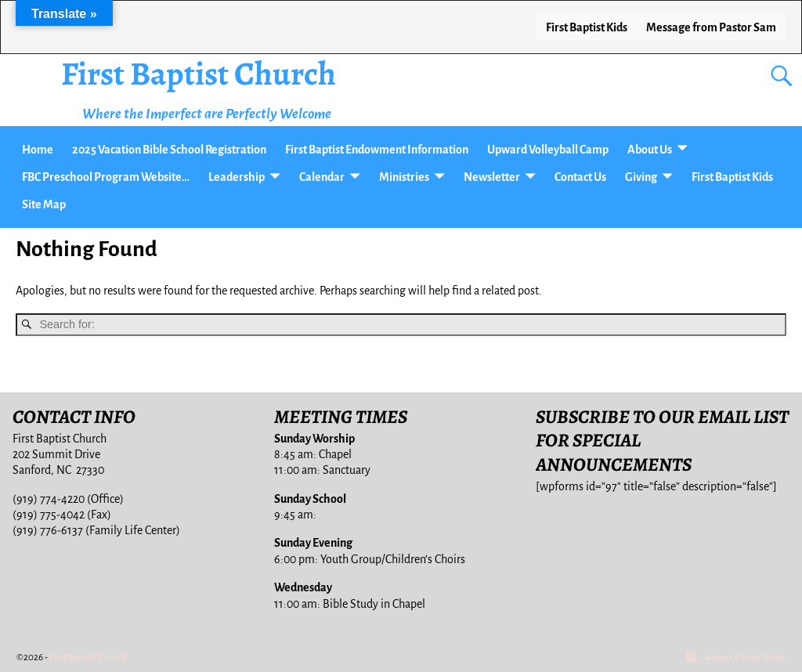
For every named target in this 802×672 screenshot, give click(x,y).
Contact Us (580, 177)
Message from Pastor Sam (711, 27)
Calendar (322, 177)
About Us (650, 150)
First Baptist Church (199, 73)
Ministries (404, 177)
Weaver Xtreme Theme (745, 658)
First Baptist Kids (587, 27)
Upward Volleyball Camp (548, 150)
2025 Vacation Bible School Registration (169, 150)
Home (38, 150)
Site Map (44, 204)
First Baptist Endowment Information (377, 150)
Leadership (237, 177)
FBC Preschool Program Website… (106, 177)
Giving (641, 177)
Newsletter (492, 177)
